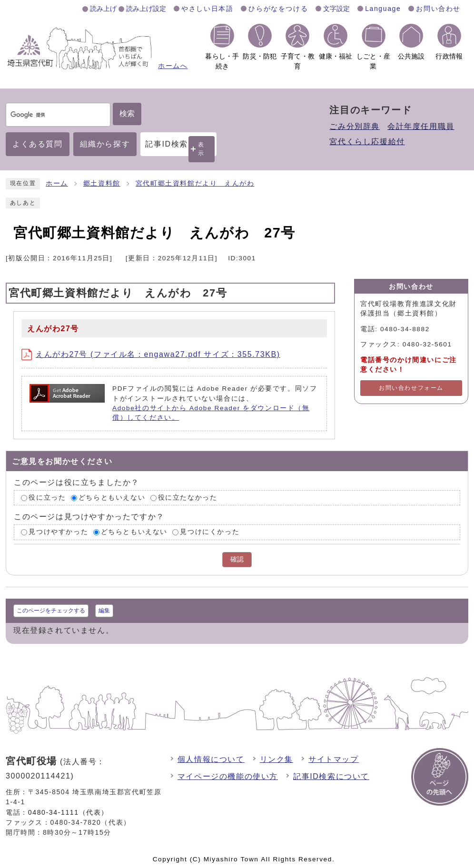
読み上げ (103, 9)
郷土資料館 (102, 183)
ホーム (57, 183)
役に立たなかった (188, 498)
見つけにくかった (210, 532)
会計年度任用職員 (421, 126)
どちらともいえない (112, 498)
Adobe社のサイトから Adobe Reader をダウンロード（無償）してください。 (211, 413)
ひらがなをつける (278, 9)
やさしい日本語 (207, 9)
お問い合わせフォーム (411, 388)
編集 (104, 611)
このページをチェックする (51, 611)
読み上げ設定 (146, 9)
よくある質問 (38, 144)
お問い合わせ (438, 9)
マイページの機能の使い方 (228, 776)
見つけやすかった (58, 532)
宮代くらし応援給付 (367, 142)
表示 (201, 149)
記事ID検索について (331, 776)
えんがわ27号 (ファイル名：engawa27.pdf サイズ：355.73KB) (151, 354)
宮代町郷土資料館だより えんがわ (195, 183)
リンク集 (276, 759)
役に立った (47, 498)
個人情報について (211, 759)
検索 (127, 113)
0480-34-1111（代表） (68, 812)
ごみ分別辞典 (355, 126)
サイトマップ (334, 759)
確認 (237, 559)
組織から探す (105, 144)
